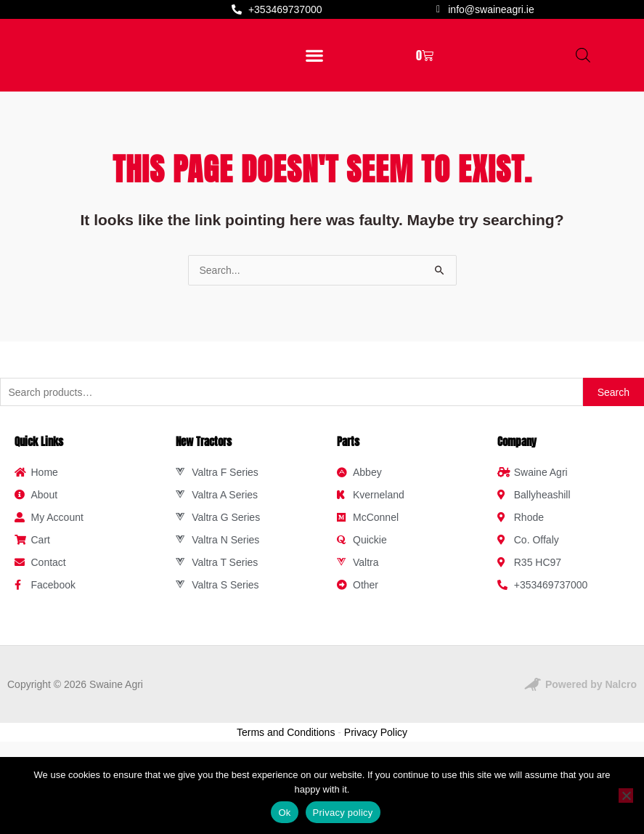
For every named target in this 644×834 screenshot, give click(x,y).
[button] (314, 90)
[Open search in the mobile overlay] (583, 90)
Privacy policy (343, 813)
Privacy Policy (376, 802)
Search (614, 462)
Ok (284, 813)
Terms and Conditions (286, 802)
